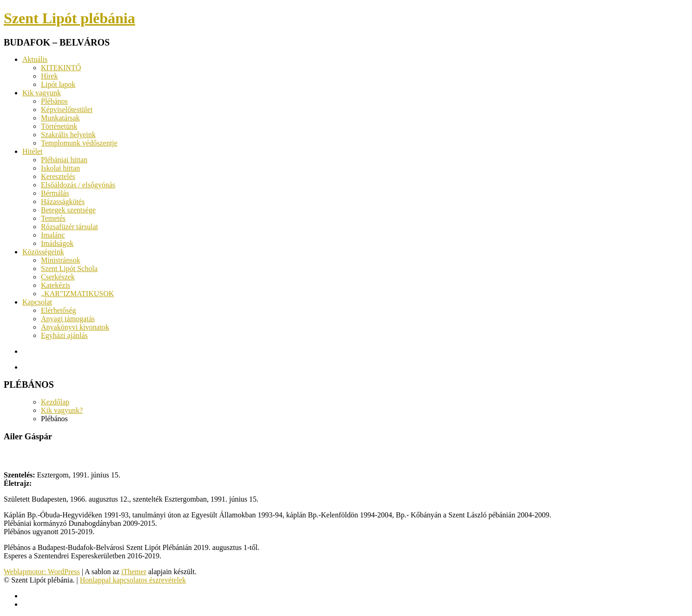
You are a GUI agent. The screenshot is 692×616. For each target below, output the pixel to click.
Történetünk (59, 126)
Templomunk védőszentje (79, 143)
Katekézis (56, 285)
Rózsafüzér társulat (69, 227)
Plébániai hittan (64, 160)
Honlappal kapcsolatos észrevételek (133, 580)
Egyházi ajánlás (64, 335)
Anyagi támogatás (68, 319)
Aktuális (35, 59)
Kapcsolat (37, 302)
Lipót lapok (58, 84)
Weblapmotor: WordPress (42, 572)
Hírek (49, 76)
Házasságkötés (63, 202)
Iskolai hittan (60, 168)
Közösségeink (43, 252)
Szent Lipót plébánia (69, 18)
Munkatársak (60, 118)
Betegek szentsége (68, 210)
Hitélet (33, 151)
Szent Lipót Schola (69, 268)
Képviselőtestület (67, 109)
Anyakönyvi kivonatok (75, 327)
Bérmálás (55, 193)
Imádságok (57, 243)
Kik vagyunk (42, 93)
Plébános (54, 101)
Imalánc (53, 235)
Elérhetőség (59, 310)
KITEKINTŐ (61, 68)
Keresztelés (58, 176)
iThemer (134, 572)
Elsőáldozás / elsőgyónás (78, 185)
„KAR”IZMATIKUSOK (77, 294)
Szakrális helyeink (68, 135)
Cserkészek (58, 277)
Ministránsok (60, 260)
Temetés (53, 218)
